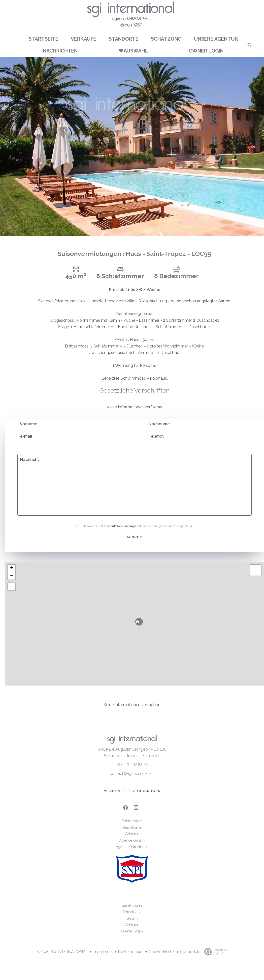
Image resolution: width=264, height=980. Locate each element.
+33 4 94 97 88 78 (132, 771)
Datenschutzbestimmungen (118, 533)
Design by (214, 958)
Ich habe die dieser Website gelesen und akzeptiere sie (137, 533)
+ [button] (12, 575)
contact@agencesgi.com (132, 780)
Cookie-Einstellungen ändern (175, 958)
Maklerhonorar (131, 958)
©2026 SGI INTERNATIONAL (63, 958)
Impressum (103, 958)
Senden (134, 543)
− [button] (12, 582)
